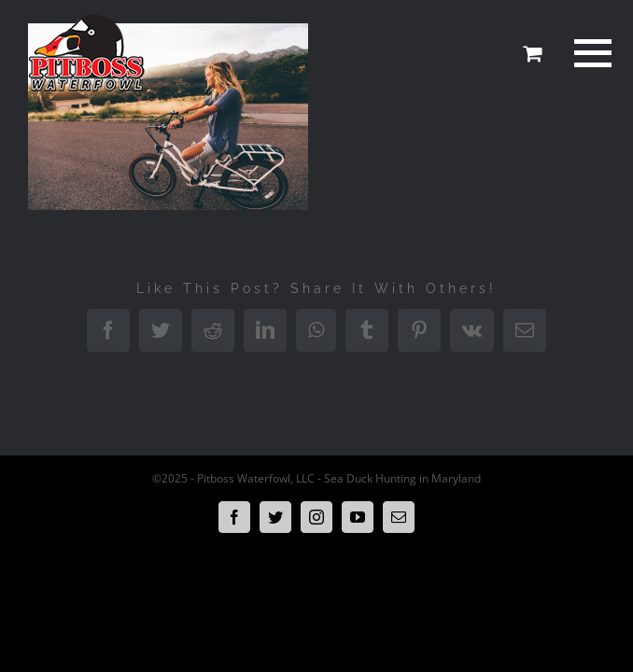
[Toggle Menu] (590, 53)
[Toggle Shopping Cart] (532, 53)
